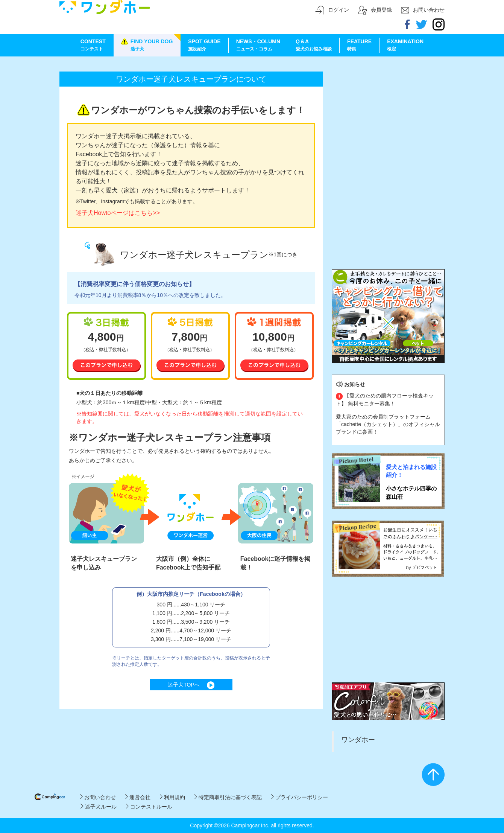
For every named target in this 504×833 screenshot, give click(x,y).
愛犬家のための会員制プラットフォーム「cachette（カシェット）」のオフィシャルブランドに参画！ (388, 424)
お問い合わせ (98, 797)
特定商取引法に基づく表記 (228, 797)
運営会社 (138, 797)
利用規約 (172, 797)
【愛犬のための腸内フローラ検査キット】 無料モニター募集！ (385, 399)
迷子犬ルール (98, 807)
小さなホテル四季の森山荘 (411, 492)
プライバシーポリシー (300, 797)
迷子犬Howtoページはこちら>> (118, 213)
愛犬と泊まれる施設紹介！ (411, 471)
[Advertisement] (388, 111)
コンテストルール (149, 807)
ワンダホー (358, 740)
